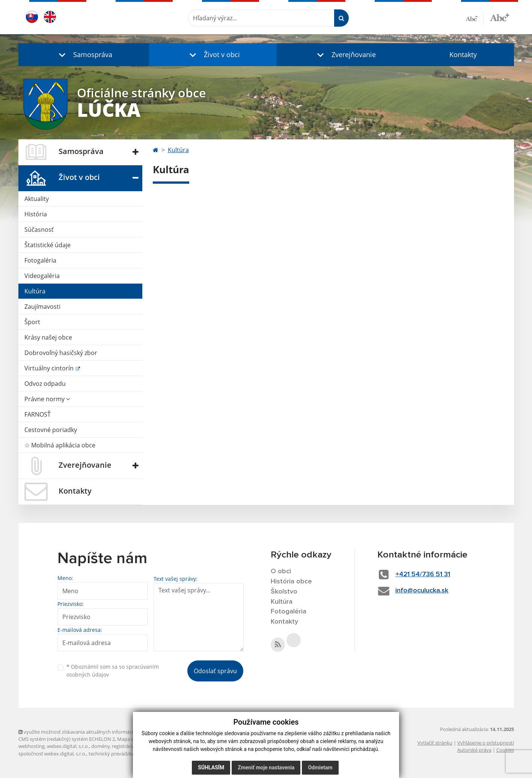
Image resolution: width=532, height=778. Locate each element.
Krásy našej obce (48, 337)
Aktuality (37, 199)
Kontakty (463, 54)
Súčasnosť (39, 230)
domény (100, 746)
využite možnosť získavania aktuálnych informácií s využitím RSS (93, 732)
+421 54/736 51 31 (423, 574)
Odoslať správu (215, 671)
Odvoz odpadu (45, 384)
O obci (281, 571)
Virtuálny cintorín (50, 368)
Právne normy (47, 399)
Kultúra (35, 291)
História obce (291, 582)
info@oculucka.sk (422, 591)
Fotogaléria (40, 260)
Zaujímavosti (42, 307)
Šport (32, 322)
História (36, 214)
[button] (84, 55)
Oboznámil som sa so (113, 671)
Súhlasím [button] (211, 767)
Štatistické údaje (47, 245)
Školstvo (284, 592)
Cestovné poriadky (51, 430)
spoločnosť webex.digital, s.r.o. (52, 754)
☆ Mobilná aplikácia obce (60, 445)
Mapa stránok (133, 739)
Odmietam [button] (320, 767)
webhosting (32, 746)
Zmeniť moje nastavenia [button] (266, 767)
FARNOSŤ (38, 414)
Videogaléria (42, 276)
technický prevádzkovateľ (117, 754)
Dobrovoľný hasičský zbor (61, 353)
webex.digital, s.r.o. (68, 746)
